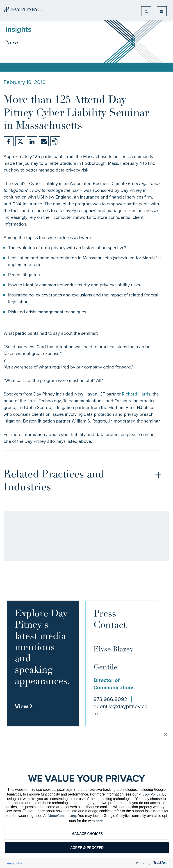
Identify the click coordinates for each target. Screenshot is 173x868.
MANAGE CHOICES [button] (87, 834)
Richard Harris (136, 394)
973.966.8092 (110, 699)
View (24, 706)
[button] (166, 735)
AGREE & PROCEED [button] (87, 848)
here (99, 821)
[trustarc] (160, 863)
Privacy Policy (149, 794)
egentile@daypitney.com (121, 710)
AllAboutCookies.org (60, 816)
